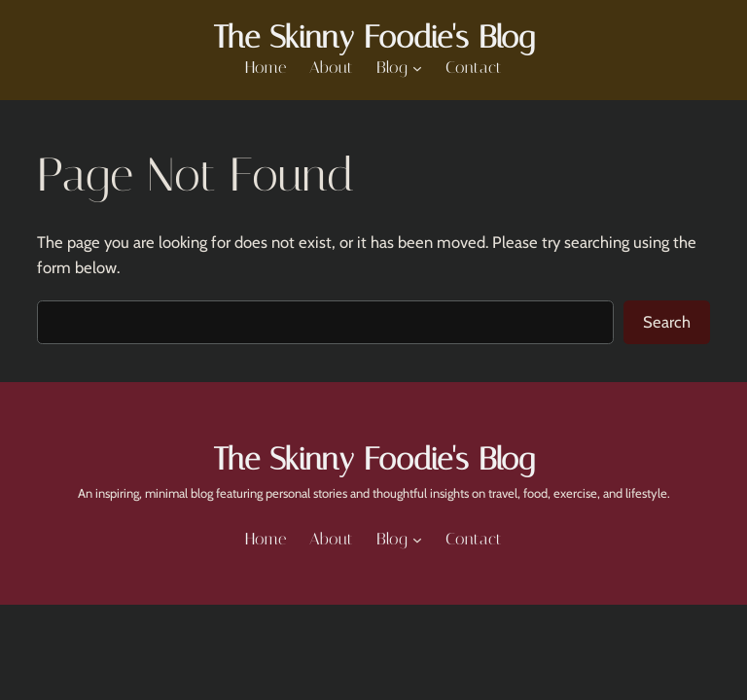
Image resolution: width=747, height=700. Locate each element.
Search (667, 322)
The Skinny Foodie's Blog (373, 37)
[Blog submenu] (417, 68)
